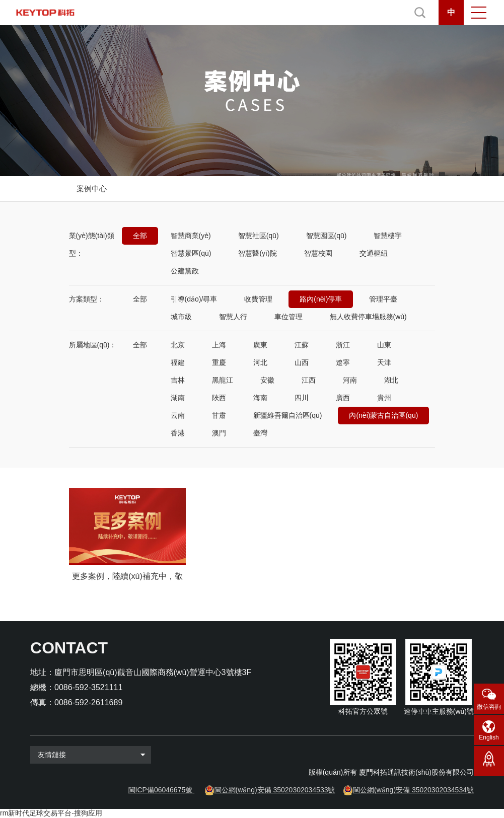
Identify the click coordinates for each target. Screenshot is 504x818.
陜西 (219, 398)
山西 (302, 362)
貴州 (384, 398)
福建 (178, 362)
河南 (350, 380)
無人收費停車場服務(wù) (368, 317)
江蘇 (302, 345)
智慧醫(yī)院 (257, 253)
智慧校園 (318, 253)
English (489, 737)
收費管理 (258, 299)
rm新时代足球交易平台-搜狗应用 (51, 813)
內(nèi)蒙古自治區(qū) (383, 415)
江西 (309, 380)
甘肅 (219, 415)
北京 (178, 345)
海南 (260, 398)
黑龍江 (223, 380)
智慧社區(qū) (259, 236)
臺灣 (260, 433)
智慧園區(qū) (327, 236)
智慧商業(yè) (191, 236)
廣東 (260, 345)
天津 (384, 362)
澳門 (219, 433)
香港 (178, 433)
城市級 (181, 317)
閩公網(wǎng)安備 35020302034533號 (275, 790)
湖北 (391, 380)
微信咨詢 (489, 707)
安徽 (267, 380)
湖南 (178, 398)
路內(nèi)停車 (321, 299)
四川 (302, 398)
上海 (219, 345)
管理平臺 (383, 299)
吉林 (178, 380)
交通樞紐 (374, 253)
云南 (178, 415)
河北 (260, 362)
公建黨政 (185, 271)
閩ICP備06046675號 (161, 790)
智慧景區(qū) (191, 253)
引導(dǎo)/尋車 (194, 299)
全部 (140, 236)
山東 (384, 345)
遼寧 (343, 362)
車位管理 (289, 317)
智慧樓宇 (388, 236)
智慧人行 (233, 317)
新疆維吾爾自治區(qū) (288, 415)
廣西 (343, 398)
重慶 (219, 362)
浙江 (343, 345)
